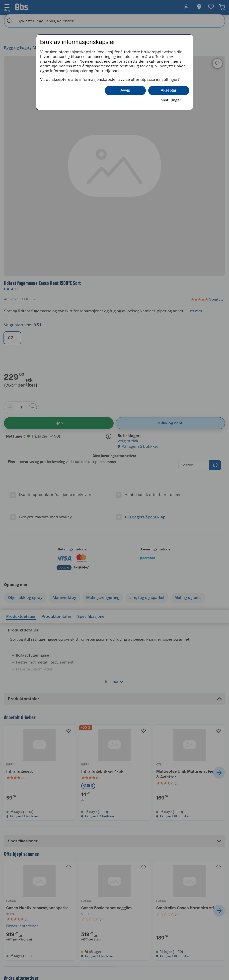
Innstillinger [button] (170, 100)
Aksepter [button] (169, 90)
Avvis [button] (125, 90)
